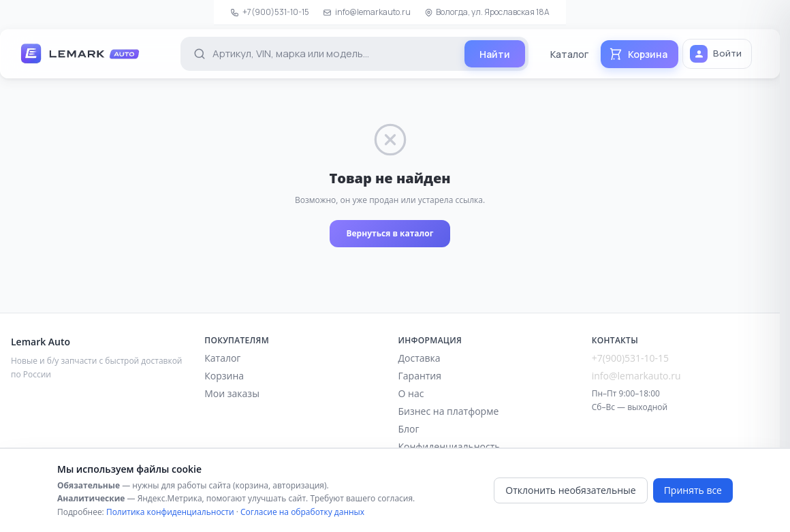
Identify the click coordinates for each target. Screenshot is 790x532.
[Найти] (495, 54)
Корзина (224, 376)
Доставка (420, 358)
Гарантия (420, 376)
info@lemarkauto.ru (367, 12)
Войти (716, 54)
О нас (411, 393)
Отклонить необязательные (570, 490)
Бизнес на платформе (449, 411)
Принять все (693, 490)
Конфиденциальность (449, 447)
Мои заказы (232, 393)
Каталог (569, 54)
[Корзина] (639, 54)
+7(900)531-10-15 (270, 12)
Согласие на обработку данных (302, 512)
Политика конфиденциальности (170, 512)
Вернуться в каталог (390, 233)
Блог (409, 429)
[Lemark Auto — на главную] (93, 54)
